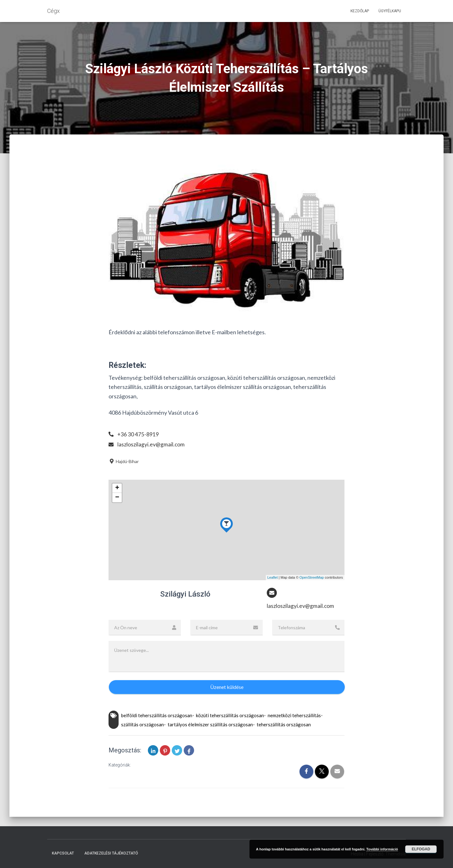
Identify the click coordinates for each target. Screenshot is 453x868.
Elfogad (421, 849)
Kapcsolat (63, 853)
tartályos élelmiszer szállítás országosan (210, 725)
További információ (382, 849)
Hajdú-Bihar (124, 461)
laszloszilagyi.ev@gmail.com (151, 444)
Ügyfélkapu (390, 11)
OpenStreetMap (312, 577)
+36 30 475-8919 (138, 434)
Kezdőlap (360, 11)
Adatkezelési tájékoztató (111, 853)
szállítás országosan (143, 725)
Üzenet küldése (227, 687)
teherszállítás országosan (284, 725)
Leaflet (273, 577)
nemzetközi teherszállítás (294, 716)
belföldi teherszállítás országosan (157, 716)
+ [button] (117, 488)
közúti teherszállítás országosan (230, 716)
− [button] (117, 498)
